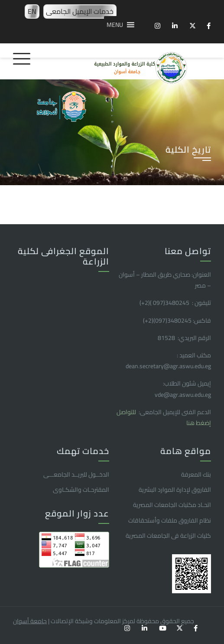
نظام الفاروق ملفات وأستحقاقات (170, 520)
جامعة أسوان (30, 621)
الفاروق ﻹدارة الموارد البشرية (175, 490)
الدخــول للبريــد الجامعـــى (76, 474)
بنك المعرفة (196, 474)
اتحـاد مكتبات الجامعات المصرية (172, 505)
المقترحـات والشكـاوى (81, 490)
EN (32, 11)
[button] (115, 25)
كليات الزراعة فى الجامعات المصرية (168, 536)
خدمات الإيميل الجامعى (80, 11)
